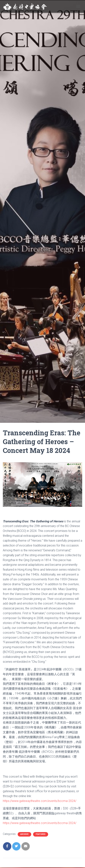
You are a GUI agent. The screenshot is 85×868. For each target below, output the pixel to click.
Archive (24, 834)
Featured (41, 834)
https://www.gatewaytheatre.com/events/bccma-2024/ (40, 801)
